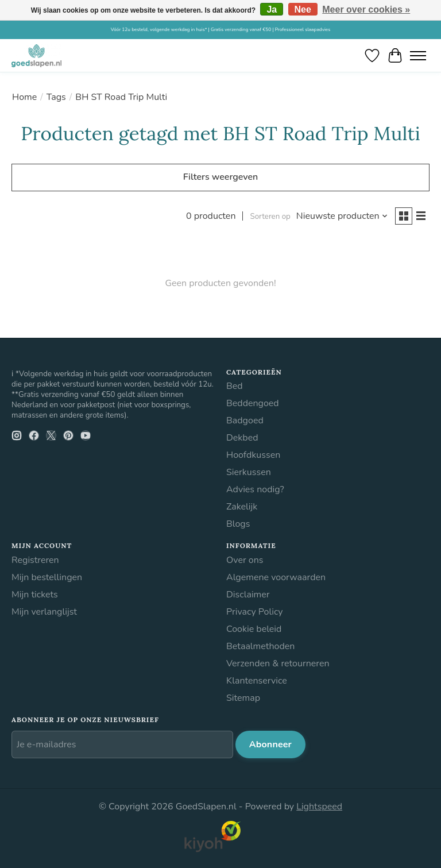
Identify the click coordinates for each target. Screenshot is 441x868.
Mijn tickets (35, 595)
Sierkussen (249, 472)
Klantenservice (257, 681)
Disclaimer (248, 595)
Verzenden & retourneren (278, 663)
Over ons (245, 560)
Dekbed (242, 438)
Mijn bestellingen (47, 577)
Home (24, 97)
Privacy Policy (255, 612)
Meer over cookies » (366, 9)
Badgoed (245, 421)
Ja (272, 9)
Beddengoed (253, 403)
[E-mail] (122, 744)
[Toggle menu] (418, 55)
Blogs (238, 524)
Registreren (35, 560)
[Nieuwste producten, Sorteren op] (342, 216)
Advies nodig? (255, 489)
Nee (303, 9)
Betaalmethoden (260, 646)
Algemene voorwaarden (276, 577)
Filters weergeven (221, 177)
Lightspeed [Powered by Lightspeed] (319, 807)
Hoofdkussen (253, 455)
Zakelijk (242, 507)
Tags (56, 97)
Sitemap (243, 698)
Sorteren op (270, 217)
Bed (235, 386)
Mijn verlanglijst (44, 612)
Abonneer (270, 744)
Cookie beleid (254, 629)
